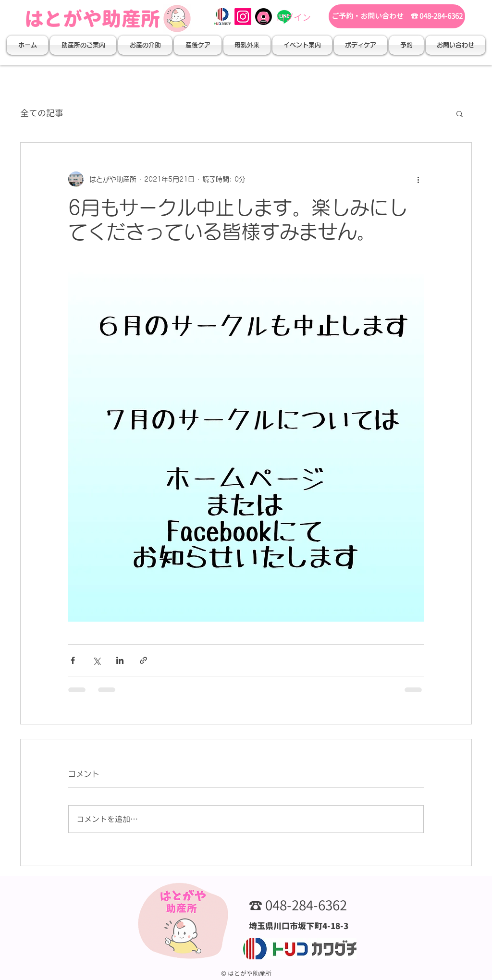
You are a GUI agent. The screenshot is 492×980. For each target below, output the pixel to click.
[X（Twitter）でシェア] (96, 660)
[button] (83, 45)
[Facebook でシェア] (73, 660)
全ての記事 (42, 113)
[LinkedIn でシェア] (120, 660)
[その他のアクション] (418, 179)
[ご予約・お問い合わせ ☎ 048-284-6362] (397, 16)
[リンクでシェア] (143, 660)
